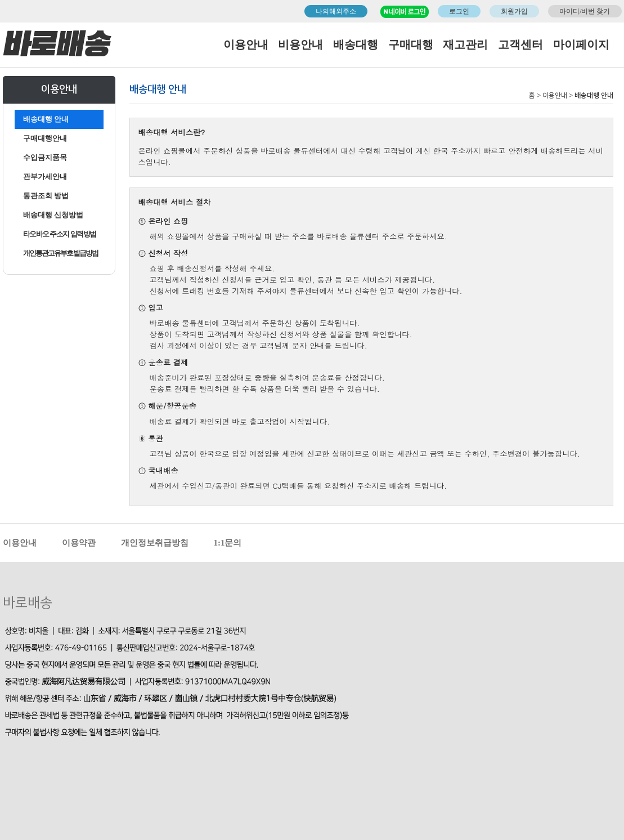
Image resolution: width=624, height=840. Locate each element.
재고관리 (465, 44)
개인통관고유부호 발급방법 (60, 253)
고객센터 (520, 44)
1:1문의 (228, 543)
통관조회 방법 (46, 196)
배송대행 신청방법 (53, 215)
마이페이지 (581, 44)
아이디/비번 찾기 (585, 11)
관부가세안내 (45, 177)
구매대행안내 (45, 138)
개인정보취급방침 (155, 543)
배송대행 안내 (46, 119)
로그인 (459, 11)
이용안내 (246, 44)
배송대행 (356, 44)
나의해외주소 (336, 11)
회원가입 (514, 11)
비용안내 (300, 44)
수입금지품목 (45, 157)
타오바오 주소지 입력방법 (60, 234)
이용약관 (79, 543)
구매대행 (411, 44)
